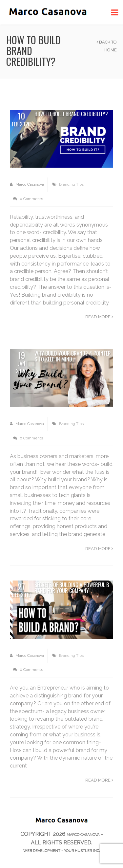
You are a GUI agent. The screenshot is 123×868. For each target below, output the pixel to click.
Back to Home (107, 46)
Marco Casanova (27, 184)
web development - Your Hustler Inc (61, 851)
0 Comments (28, 199)
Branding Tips (71, 184)
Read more (99, 317)
